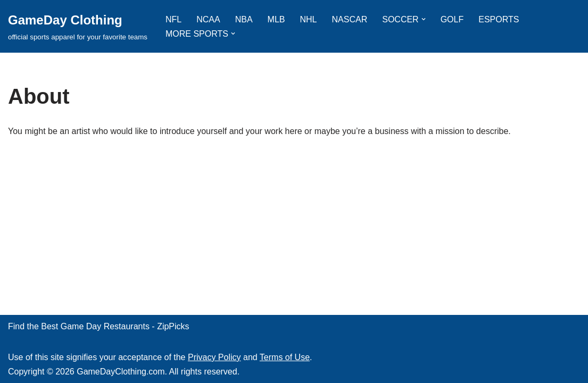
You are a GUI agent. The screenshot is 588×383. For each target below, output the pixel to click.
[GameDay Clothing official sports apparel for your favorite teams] (78, 26)
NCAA (208, 19)
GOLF (452, 19)
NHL (309, 19)
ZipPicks (173, 326)
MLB (276, 19)
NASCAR (350, 19)
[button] (424, 19)
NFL (173, 19)
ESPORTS (499, 19)
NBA (244, 19)
